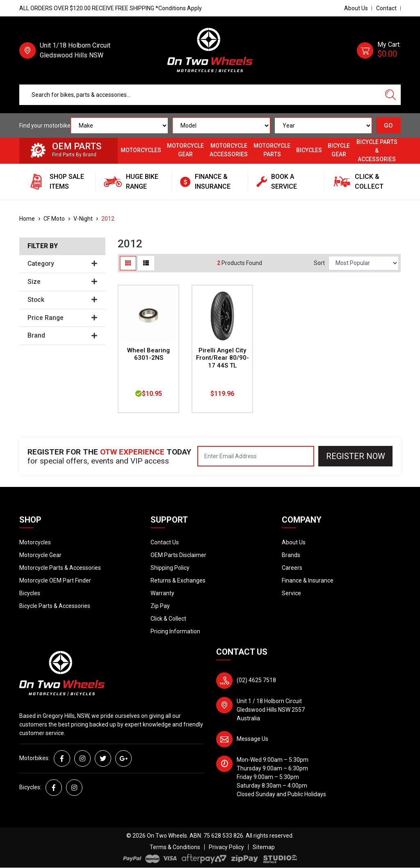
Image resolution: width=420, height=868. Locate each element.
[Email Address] (256, 456)
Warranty (162, 593)
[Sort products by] (364, 263)
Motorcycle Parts (272, 150)
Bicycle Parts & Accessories (377, 151)
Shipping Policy (170, 568)
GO (388, 126)
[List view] (146, 263)
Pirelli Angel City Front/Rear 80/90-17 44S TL (223, 358)
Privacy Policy (226, 847)
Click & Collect (168, 619)
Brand (62, 336)
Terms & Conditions (175, 847)
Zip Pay (160, 606)
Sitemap (264, 847)
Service (291, 593)
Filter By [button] (43, 246)
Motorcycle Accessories (229, 150)
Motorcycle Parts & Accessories (60, 568)
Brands (291, 555)
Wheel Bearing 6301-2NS (148, 354)
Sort (319, 263)
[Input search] (200, 95)
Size (62, 282)
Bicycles (309, 150)
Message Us (252, 739)
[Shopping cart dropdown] (379, 50)
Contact (386, 8)
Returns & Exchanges (178, 580)
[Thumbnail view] (128, 263)
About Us (356, 8)
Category (62, 264)
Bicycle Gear (339, 150)
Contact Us (165, 542)
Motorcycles (141, 150)
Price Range (62, 318)
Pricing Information (175, 631)
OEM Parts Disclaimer (178, 555)
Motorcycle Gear (185, 150)
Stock (62, 300)
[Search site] (390, 95)
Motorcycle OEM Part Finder (55, 580)
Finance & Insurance (308, 580)
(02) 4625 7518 (256, 680)
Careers (292, 568)
